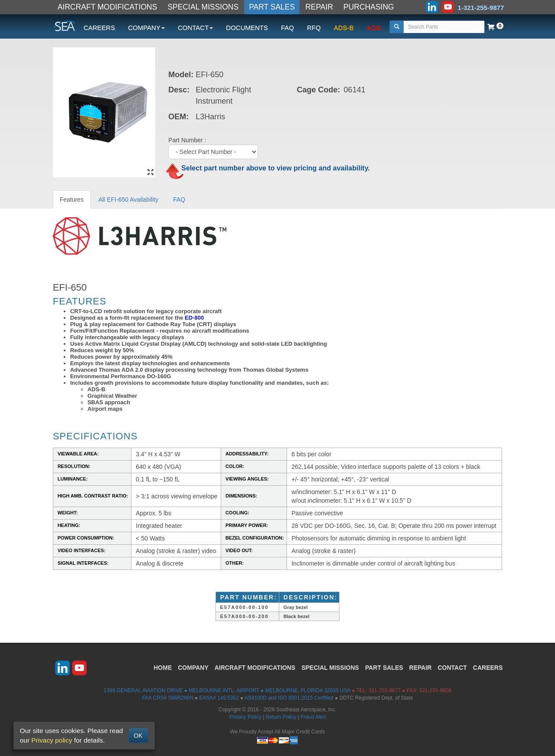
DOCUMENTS (247, 28)
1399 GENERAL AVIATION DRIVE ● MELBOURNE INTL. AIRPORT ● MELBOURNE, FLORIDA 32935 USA (227, 691)
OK (138, 736)
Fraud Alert (313, 717)
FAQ (287, 28)
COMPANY (193, 668)
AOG (374, 28)
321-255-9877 (385, 691)
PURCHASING (369, 7)
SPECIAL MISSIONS (203, 7)
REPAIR (319, 7)
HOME (163, 668)
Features (72, 200)
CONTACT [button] (195, 28)
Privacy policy (52, 740)
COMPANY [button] (146, 28)
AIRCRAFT (255, 668)
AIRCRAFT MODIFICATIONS (108, 7)
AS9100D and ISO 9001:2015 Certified (289, 698)
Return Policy (281, 717)
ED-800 (194, 318)
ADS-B (344, 28)
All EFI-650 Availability (128, 200)
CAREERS (100, 28)
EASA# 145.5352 (219, 698)
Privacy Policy (245, 717)
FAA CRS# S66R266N (167, 698)
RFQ (314, 28)
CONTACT (452, 668)
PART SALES (272, 7)
